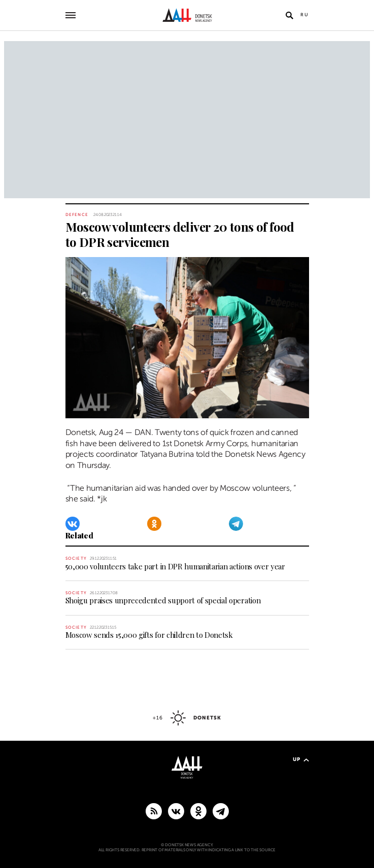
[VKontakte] (73, 524)
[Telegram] (236, 524)
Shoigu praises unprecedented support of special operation (163, 600)
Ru (305, 15)
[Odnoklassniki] (154, 524)
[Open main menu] (71, 15)
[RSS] (154, 811)
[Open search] (290, 15)
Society (76, 558)
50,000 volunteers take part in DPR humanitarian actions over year (175, 566)
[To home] (187, 15)
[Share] (54, 405)
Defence (77, 215)
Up (301, 759)
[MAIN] (221, 811)
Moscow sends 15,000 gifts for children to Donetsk (149, 635)
